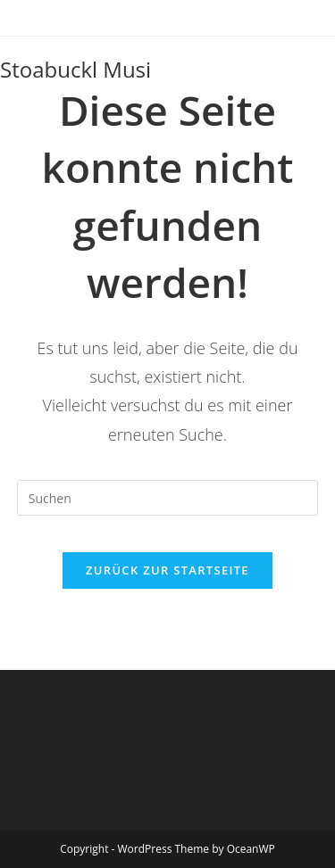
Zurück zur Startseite (167, 570)
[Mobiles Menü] (318, 70)
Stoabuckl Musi (75, 69)
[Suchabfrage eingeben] (168, 498)
